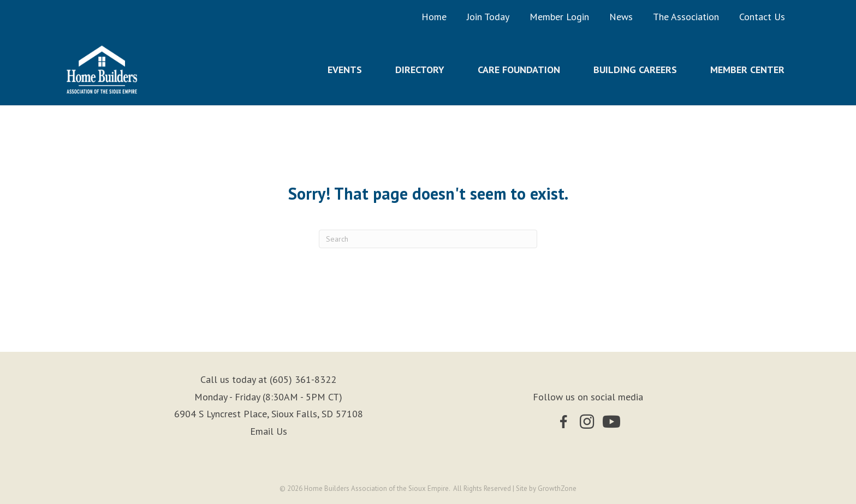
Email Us (269, 431)
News (621, 17)
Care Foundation (519, 70)
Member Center (747, 70)
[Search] (428, 239)
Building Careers (635, 70)
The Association (686, 17)
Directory (420, 70)
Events (345, 70)
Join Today (488, 17)
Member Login (559, 17)
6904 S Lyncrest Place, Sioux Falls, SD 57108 (269, 414)
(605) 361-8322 (303, 379)
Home (434, 17)
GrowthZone (557, 488)
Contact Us (762, 17)
